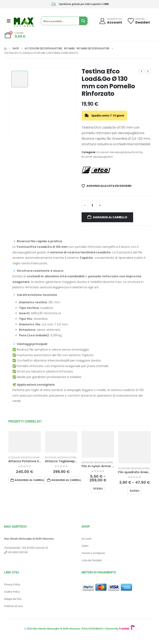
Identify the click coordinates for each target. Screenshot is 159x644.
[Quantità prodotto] (92, 205)
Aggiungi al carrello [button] (30, 480)
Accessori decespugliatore (113, 152)
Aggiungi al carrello (110, 217)
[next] (148, 71)
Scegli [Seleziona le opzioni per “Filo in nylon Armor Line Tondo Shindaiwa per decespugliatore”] (98, 489)
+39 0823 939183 (16, 552)
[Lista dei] (139, 21)
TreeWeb (127, 629)
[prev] (142, 71)
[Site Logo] (24, 22)
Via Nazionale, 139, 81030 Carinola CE (26, 548)
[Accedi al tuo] (110, 21)
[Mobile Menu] (9, 21)
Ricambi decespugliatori (97, 157)
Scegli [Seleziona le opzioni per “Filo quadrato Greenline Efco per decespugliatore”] (135, 491)
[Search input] (60, 21)
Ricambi (137, 152)
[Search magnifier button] (83, 21)
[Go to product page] (25, 442)
